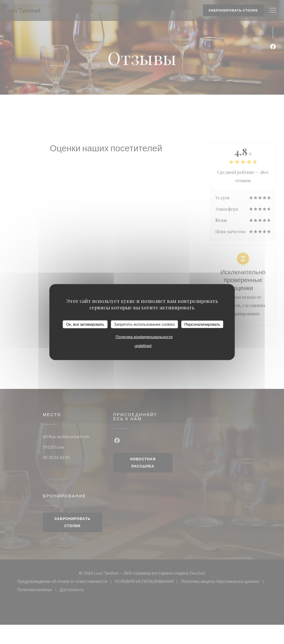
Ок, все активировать (85, 324)
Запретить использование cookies (144, 324)
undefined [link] (143, 346)
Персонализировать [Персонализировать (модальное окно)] (202, 324)
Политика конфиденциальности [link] (144, 337)
